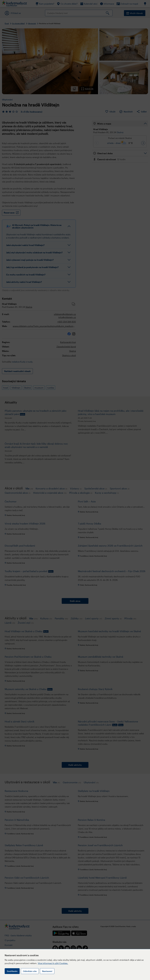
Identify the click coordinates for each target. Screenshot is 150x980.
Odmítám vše (30, 971)
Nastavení (47, 971)
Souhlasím (12, 971)
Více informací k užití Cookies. (53, 963)
